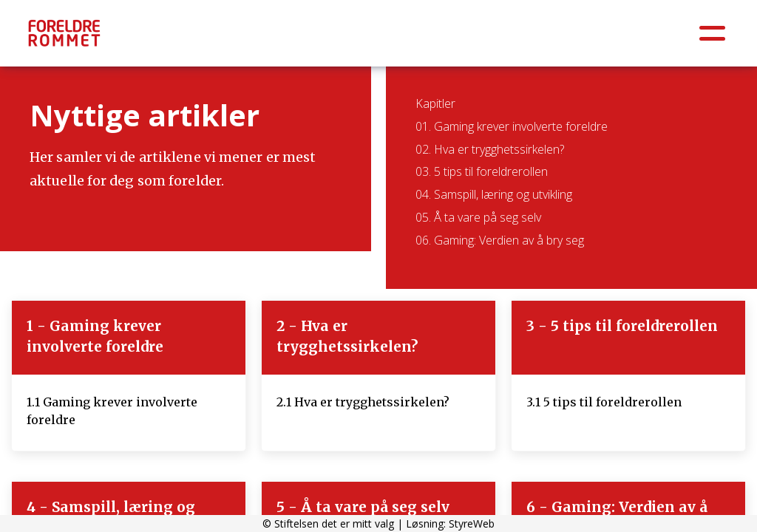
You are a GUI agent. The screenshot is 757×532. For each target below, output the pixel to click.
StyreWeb (472, 524)
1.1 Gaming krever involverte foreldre (112, 411)
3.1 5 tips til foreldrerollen (604, 402)
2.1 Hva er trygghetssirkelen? (363, 402)
